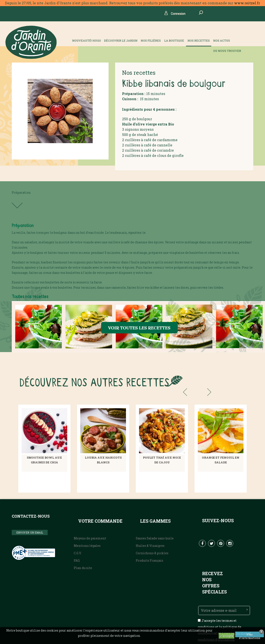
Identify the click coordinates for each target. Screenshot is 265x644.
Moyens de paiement (90, 538)
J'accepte (226, 636)
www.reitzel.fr (247, 3)
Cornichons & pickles (152, 553)
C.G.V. (78, 553)
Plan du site (83, 568)
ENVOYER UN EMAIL (30, 532)
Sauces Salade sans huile (155, 538)
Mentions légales (87, 546)
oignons (132, 129)
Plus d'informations (250, 635)
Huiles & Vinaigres (150, 546)
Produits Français (149, 560)
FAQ (77, 560)
